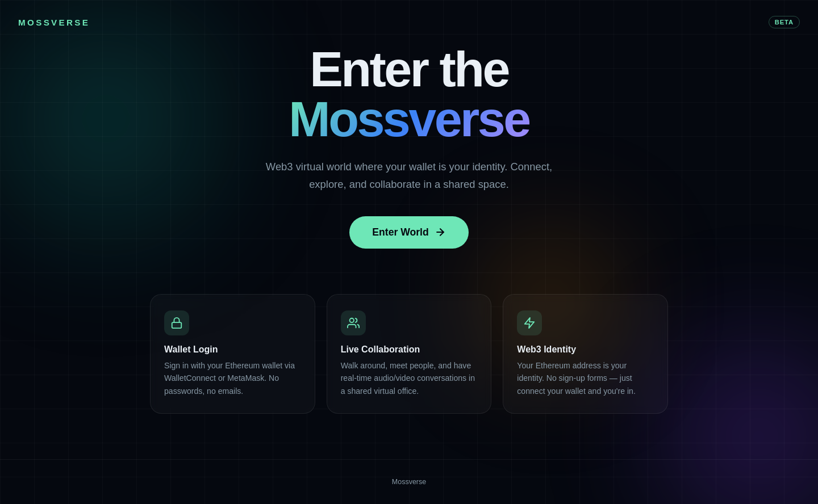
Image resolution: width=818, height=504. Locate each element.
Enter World (409, 232)
